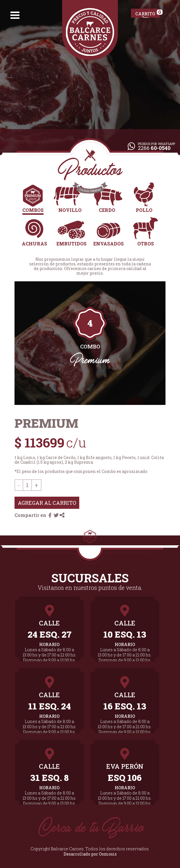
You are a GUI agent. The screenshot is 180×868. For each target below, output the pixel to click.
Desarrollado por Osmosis (90, 854)
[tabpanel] (90, 343)
